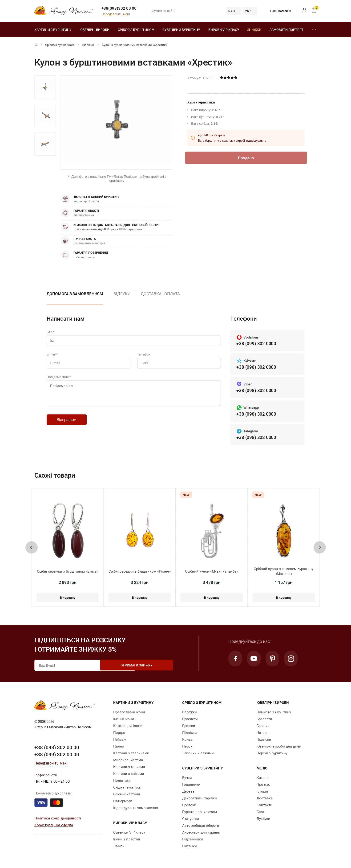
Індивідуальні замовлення (136, 809)
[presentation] (32, 549)
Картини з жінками (129, 768)
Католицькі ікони (128, 727)
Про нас (263, 785)
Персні (188, 747)
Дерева (188, 792)
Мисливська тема (128, 761)
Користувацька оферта (54, 826)
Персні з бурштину (272, 754)
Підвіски (88, 45)
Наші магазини (277, 11)
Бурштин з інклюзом (200, 813)
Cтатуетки (191, 820)
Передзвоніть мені (116, 14)
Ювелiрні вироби (95, 30)
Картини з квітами (129, 775)
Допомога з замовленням (75, 294)
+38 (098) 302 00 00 (57, 749)
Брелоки (189, 806)
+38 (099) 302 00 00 (57, 756)
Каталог (263, 779)
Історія (262, 792)
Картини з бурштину (53, 30)
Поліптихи (122, 781)
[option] (45, 87)
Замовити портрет (286, 30)
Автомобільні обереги (201, 827)
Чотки (262, 734)
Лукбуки (263, 820)
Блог (260, 813)
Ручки (187, 779)
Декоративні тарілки (200, 799)
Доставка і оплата (160, 294)
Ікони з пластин (127, 840)
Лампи (119, 847)
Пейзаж (120, 740)
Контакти (264, 806)
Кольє (187, 740)
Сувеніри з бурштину (181, 30)
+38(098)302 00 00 (119, 8)
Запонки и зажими (198, 754)
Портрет (120, 734)
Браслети (190, 720)
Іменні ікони (124, 720)
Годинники (191, 785)
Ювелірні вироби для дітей (279, 747)
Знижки (254, 30)
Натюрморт (123, 802)
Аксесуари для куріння (201, 833)
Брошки (189, 727)
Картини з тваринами (131, 754)
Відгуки (122, 294)
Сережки (190, 713)
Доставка (265, 799)
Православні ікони (129, 713)
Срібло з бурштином (136, 30)
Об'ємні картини (127, 795)
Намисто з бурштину (274, 713)
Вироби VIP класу (224, 30)
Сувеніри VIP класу (129, 833)
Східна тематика (127, 788)
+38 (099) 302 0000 (256, 344)
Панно (119, 747)
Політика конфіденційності (58, 819)
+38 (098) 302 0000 (256, 367)
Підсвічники (193, 840)
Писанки (190, 847)
